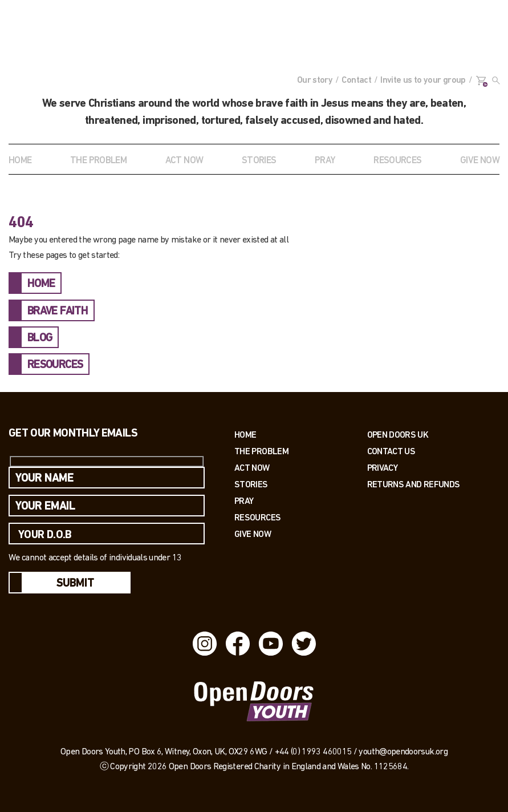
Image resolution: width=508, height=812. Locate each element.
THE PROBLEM (98, 161)
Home (20, 161)
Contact (356, 80)
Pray (325, 161)
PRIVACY (383, 468)
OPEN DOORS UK (398, 435)
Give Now (253, 534)
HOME (41, 284)
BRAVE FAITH (58, 312)
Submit (75, 584)
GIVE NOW (480, 161)
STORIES (259, 161)
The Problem (261, 451)
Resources (257, 517)
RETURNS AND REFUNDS (414, 484)
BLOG (40, 338)
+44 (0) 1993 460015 (313, 752)
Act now (252, 468)
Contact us (391, 451)
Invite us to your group (423, 80)
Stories (251, 484)
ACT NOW (184, 161)
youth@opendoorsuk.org (403, 752)
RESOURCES (397, 161)
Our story (315, 80)
